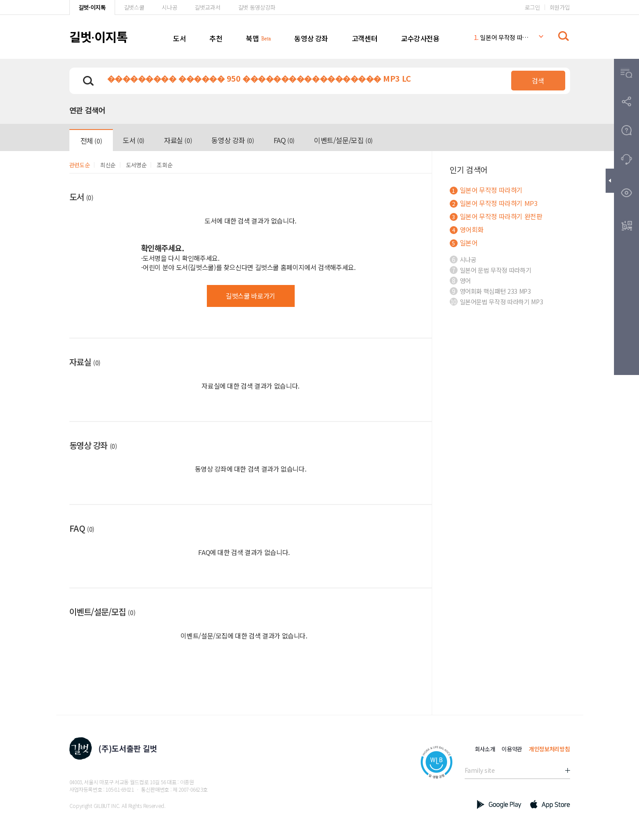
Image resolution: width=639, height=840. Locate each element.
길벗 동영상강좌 (257, 7)
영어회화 (467, 229)
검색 (538, 81)
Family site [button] (480, 770)
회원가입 (560, 7)
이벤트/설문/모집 (343, 140)
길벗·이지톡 (92, 7)
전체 (91, 141)
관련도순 (80, 165)
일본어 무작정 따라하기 (502, 37)
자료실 (178, 140)
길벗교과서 (207, 7)
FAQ (284, 140)
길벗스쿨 (134, 7)
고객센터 (365, 38)
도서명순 (136, 165)
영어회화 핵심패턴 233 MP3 (490, 291)
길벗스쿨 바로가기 (251, 296)
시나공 (169, 7)
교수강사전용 (420, 38)
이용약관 (512, 749)
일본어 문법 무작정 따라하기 (491, 270)
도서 (179, 38)
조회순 (164, 165)
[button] (626, 73)
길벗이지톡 (99, 36)
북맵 (252, 38)
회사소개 (485, 749)
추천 (216, 38)
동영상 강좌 (311, 38)
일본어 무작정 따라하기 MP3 (494, 203)
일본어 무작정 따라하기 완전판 (496, 216)
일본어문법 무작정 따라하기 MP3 (496, 302)
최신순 (108, 165)
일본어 (464, 243)
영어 (460, 281)
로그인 (532, 7)
